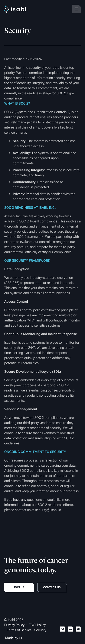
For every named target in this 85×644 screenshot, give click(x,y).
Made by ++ (14, 638)
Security (40, 630)
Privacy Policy (14, 625)
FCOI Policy (37, 625)
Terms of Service (19, 630)
